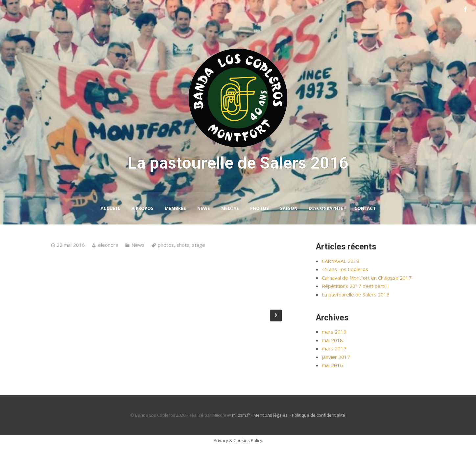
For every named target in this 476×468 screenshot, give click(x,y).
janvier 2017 (336, 379)
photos (166, 267)
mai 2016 (332, 387)
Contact (365, 230)
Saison (289, 230)
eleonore (108, 267)
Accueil (110, 230)
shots (183, 267)
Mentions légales (271, 437)
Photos (260, 230)
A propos (143, 230)
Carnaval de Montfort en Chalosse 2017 (367, 299)
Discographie (326, 230)
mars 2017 (334, 370)
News (204, 230)
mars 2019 (334, 354)
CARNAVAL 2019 (341, 283)
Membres (175, 230)
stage (199, 267)
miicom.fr (241, 437)
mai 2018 (332, 362)
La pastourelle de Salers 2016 (356, 316)
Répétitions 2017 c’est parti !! (355, 308)
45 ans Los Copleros (345, 291)
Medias (230, 230)
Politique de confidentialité (319, 437)
